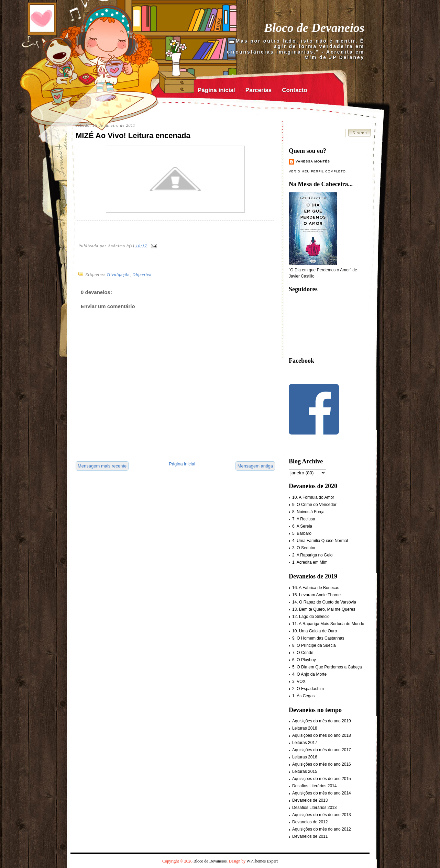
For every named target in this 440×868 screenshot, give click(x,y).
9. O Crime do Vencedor (314, 505)
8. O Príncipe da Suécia (314, 645)
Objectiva (142, 275)
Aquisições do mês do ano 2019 (322, 721)
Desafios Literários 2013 (314, 808)
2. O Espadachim (308, 689)
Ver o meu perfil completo (317, 171)
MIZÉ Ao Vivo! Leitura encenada (133, 136)
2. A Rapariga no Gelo (312, 555)
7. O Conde (303, 653)
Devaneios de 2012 (310, 822)
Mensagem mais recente (102, 466)
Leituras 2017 (305, 743)
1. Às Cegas (303, 696)
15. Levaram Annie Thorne (316, 595)
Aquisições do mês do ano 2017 (322, 750)
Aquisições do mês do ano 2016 (322, 764)
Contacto (295, 90)
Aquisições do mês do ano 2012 (322, 829)
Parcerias (259, 90)
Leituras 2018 (305, 728)
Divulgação (118, 275)
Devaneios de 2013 (310, 800)
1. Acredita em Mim (310, 562)
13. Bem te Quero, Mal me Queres (324, 609)
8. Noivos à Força (308, 512)
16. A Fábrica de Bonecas (316, 588)
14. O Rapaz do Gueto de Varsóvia (324, 602)
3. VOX (299, 681)
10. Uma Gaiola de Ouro (315, 631)
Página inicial (216, 90)
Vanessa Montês (313, 161)
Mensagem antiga (255, 466)
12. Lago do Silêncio (311, 617)
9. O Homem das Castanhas (318, 638)
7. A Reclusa (304, 519)
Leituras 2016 (305, 757)
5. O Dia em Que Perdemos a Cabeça (327, 667)
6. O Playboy (304, 660)
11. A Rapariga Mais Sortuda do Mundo (328, 624)
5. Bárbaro (302, 533)
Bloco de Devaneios (314, 28)
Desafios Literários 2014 (314, 786)
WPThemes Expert (262, 861)
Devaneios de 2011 (310, 836)
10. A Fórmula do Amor (313, 497)
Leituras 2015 (305, 771)
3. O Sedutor (304, 548)
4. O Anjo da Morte (309, 674)
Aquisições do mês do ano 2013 (322, 815)
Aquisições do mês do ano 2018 (322, 735)
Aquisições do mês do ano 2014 (322, 793)
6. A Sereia (302, 526)
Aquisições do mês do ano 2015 (322, 779)
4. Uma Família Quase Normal (320, 541)
